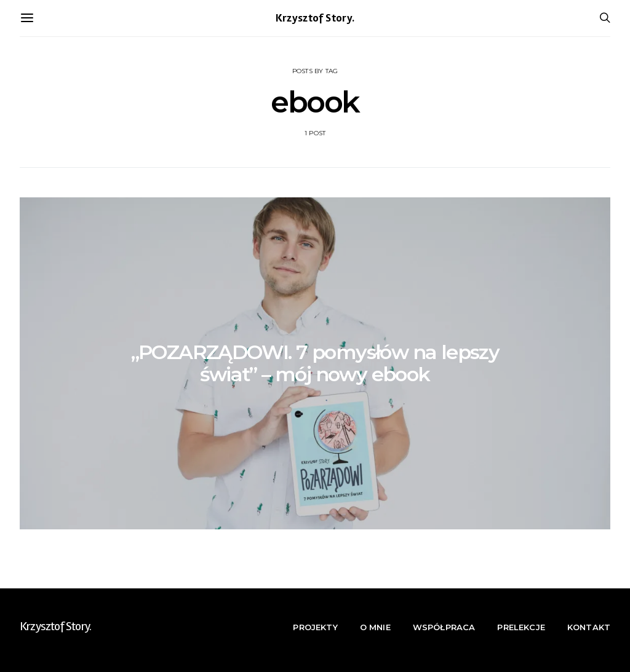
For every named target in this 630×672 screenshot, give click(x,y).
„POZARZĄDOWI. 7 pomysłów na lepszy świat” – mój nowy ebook (315, 363)
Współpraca (444, 627)
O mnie (375, 627)
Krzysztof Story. (315, 18)
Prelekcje (521, 627)
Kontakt (589, 627)
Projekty (315, 627)
